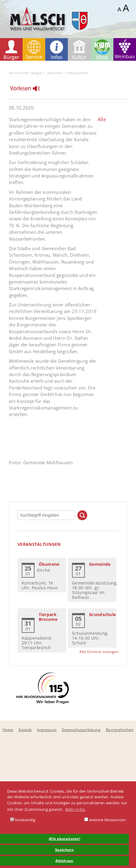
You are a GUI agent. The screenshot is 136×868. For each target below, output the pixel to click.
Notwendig (23, 820)
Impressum (47, 730)
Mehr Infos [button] (75, 809)
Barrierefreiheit (120, 730)
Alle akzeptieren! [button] (64, 839)
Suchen (82, 515)
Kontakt (25, 730)
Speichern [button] (64, 850)
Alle (102, 119)
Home (8, 730)
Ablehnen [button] (64, 861)
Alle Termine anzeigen (99, 652)
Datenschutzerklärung (81, 730)
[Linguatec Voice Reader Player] (29, 90)
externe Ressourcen (105, 820)
